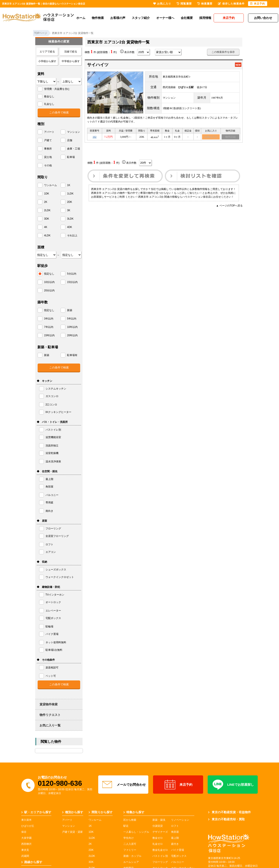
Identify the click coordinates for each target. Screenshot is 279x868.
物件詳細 (230, 137)
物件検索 (98, 18)
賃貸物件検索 (49, 704)
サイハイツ (98, 65)
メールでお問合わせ (123, 785)
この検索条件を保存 (223, 52)
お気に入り (211, 137)
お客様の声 (118, 18)
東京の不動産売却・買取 (226, 819)
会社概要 (187, 18)
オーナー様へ (165, 18)
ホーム (81, 18)
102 (95, 137)
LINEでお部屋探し (233, 785)
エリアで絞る (47, 52)
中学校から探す (71, 61)
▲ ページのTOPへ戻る (229, 206)
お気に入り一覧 (50, 725)
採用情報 (205, 18)
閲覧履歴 (184, 4)
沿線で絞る (71, 52)
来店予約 (178, 785)
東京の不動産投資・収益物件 (229, 812)
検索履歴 (205, 4)
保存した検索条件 (231, 4)
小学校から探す (47, 61)
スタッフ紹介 (141, 18)
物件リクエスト (50, 715)
